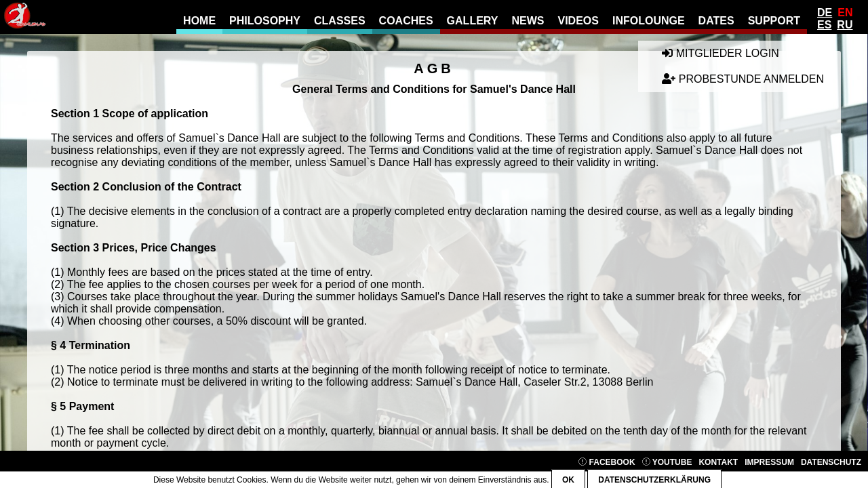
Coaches (406, 21)
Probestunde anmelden (743, 79)
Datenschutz (831, 462)
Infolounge (649, 21)
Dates (716, 21)
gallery (473, 21)
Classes (340, 21)
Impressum (769, 462)
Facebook (607, 462)
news (528, 21)
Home (199, 21)
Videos (578, 21)
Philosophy (265, 21)
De (825, 13)
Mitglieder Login (720, 53)
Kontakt (718, 462)
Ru (845, 25)
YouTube (667, 462)
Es (824, 25)
